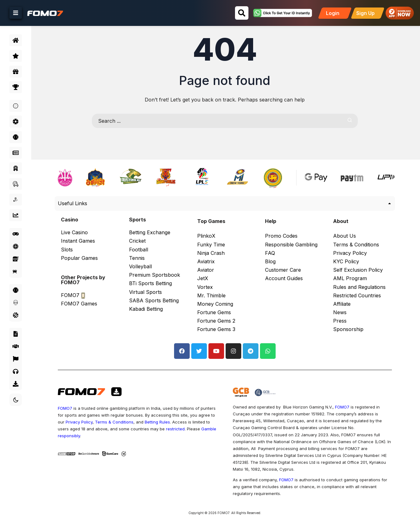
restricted (177, 429)
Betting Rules (159, 422)
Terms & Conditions (116, 422)
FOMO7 (67, 408)
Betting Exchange (151, 232)
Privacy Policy (81, 422)
